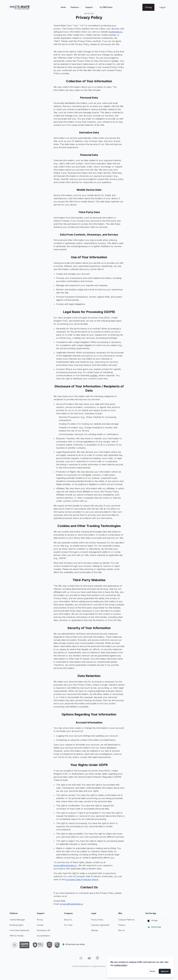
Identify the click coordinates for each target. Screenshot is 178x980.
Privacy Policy (97, 920)
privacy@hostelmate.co (65, 865)
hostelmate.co (115, 32)
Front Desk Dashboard (19, 930)
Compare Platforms (126, 920)
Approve (165, 971)
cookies (94, 375)
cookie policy (121, 965)
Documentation (43, 936)
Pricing (148, 7)
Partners (122, 925)
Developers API (44, 930)
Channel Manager (17, 920)
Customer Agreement (100, 925)
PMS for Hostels (17, 936)
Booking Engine (17, 925)
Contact (40, 925)
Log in (163, 7)
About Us (68, 920)
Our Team (68, 925)
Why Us (122, 930)
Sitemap (95, 930)
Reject (153, 971)
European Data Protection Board (82, 880)
